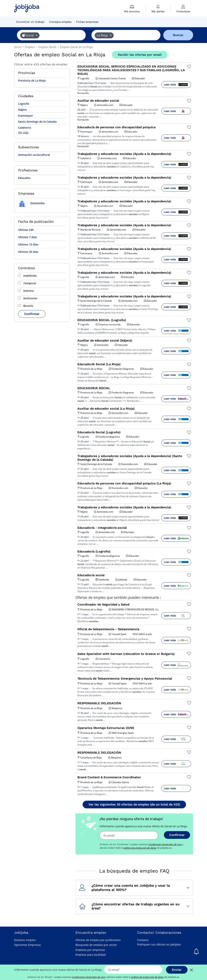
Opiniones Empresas (27, 945)
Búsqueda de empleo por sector (96, 945)
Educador (24, 178)
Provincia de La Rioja (32, 81)
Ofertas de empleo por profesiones (98, 940)
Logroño (24, 104)
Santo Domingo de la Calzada (37, 122)
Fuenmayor (26, 116)
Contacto (143, 940)
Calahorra (25, 128)
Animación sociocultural (34, 155)
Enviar (177, 970)
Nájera (22, 110)
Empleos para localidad (91, 955)
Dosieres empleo (25, 940)
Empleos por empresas (90, 950)
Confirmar (32, 314)
